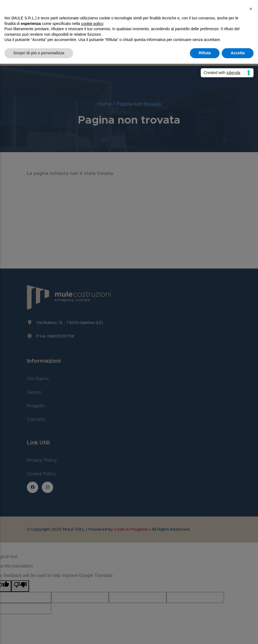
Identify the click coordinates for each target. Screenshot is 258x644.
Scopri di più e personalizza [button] (39, 53)
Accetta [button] (238, 53)
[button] (251, 9)
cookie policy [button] (92, 24)
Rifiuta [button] (205, 53)
